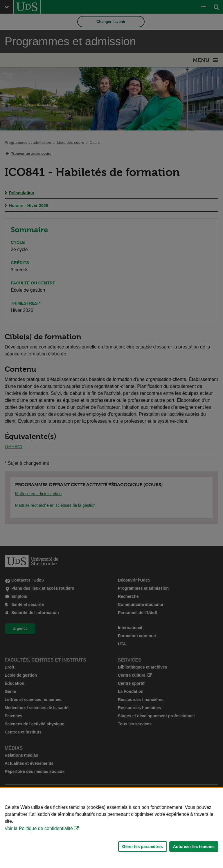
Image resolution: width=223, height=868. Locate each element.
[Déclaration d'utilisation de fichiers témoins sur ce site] (111, 828)
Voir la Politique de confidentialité (39, 828)
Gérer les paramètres (143, 847)
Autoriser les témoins (194, 847)
